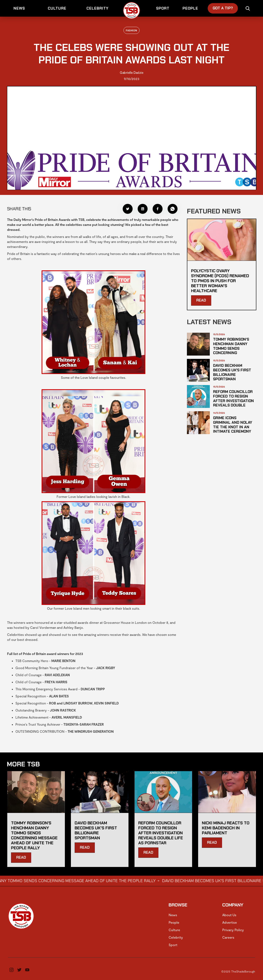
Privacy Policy (233, 930)
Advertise (230, 922)
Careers (228, 937)
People (174, 922)
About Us (229, 915)
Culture (174, 930)
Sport (173, 945)
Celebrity (176, 937)
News (173, 915)
